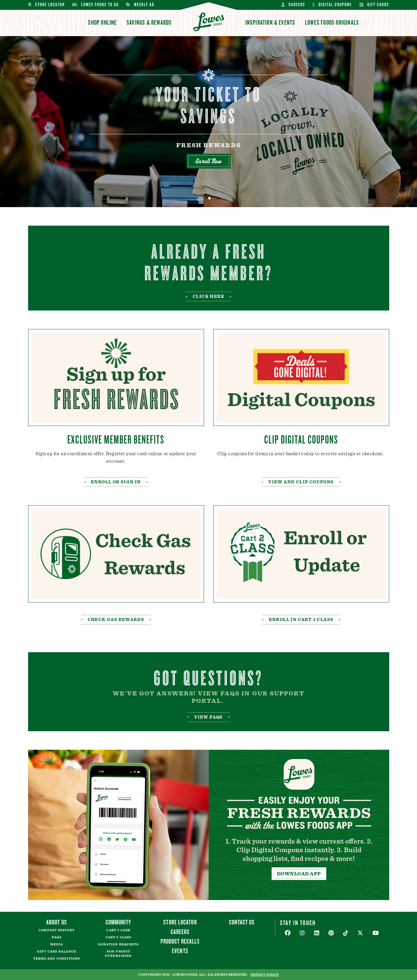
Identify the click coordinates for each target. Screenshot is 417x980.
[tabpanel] (209, 122)
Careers (293, 5)
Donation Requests (119, 945)
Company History (57, 930)
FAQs (56, 937)
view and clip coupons (301, 482)
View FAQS (209, 717)
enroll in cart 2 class (301, 620)
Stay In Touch (298, 923)
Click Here (209, 297)
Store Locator (46, 5)
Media (57, 945)
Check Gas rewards (116, 620)
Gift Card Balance (57, 952)
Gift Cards (374, 5)
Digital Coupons (332, 5)
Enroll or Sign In (116, 482)
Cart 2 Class (118, 937)
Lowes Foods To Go (95, 5)
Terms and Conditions (57, 959)
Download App (299, 874)
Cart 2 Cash (118, 930)
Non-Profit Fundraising (118, 954)
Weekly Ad (140, 5)
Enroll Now (209, 162)
